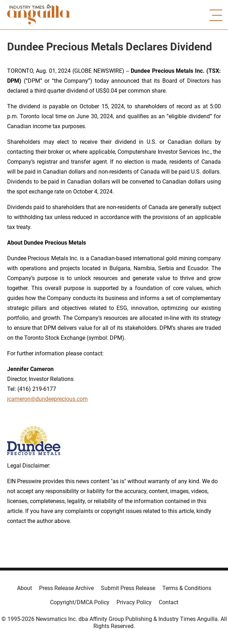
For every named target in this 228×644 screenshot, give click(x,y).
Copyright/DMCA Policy (80, 602)
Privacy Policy (134, 602)
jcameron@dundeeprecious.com (47, 399)
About (25, 588)
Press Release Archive (66, 588)
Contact (169, 602)
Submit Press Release (128, 588)
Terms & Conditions (187, 588)
